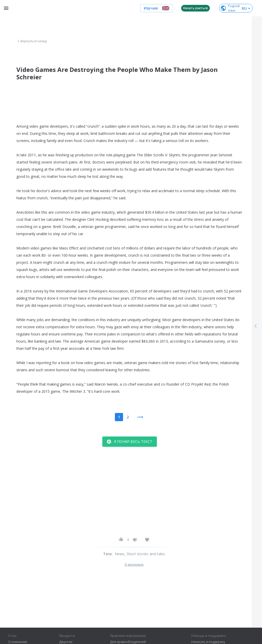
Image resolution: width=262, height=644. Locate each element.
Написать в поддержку (208, 642)
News (120, 554)
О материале (134, 565)
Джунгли (66, 642)
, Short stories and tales (145, 554)
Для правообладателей (128, 642)
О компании (18, 642)
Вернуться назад (31, 41)
